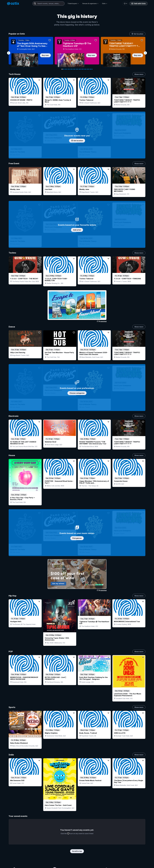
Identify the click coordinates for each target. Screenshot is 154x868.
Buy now (45, 55)
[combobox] (49, 4)
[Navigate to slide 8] (73, 69)
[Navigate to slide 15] (84, 69)
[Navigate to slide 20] (92, 69)
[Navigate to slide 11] (78, 69)
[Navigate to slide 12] (79, 69)
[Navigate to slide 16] (86, 69)
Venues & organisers (90, 3)
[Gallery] (77, 53)
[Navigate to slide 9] (75, 69)
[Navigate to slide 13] (81, 69)
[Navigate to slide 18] (89, 69)
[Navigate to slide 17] (87, 69)
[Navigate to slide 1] (62, 69)
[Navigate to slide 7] (71, 69)
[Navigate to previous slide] (9, 53)
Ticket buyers (73, 3)
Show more (139, 74)
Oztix (105, 3)
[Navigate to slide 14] (82, 69)
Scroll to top (77, 851)
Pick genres (77, 538)
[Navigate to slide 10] (76, 69)
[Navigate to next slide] (145, 53)
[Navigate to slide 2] (64, 69)
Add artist (77, 230)
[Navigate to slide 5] (68, 69)
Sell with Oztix (139, 4)
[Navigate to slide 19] (90, 69)
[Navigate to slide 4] (67, 69)
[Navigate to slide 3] (65, 69)
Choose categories (77, 393)
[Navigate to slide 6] (70, 69)
